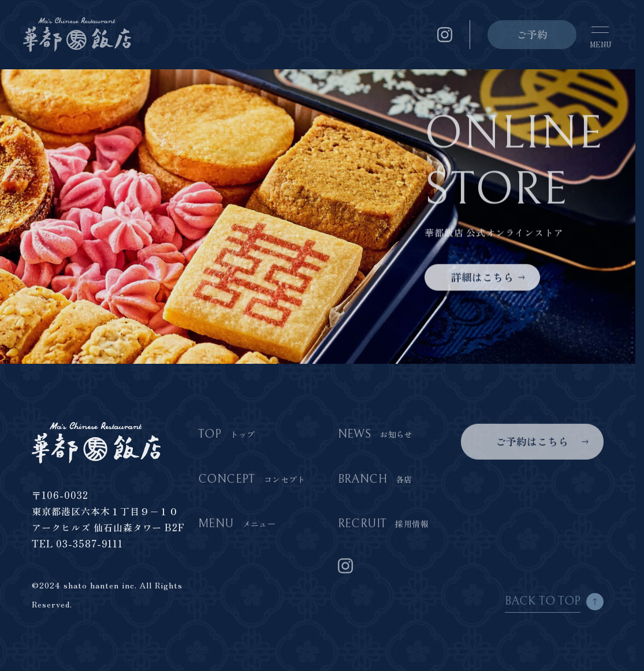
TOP (226, 435)
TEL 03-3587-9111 (77, 543)
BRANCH (375, 480)
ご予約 (532, 34)
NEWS (375, 435)
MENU (237, 525)
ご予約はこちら (532, 442)
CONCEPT (252, 480)
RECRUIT (383, 525)
